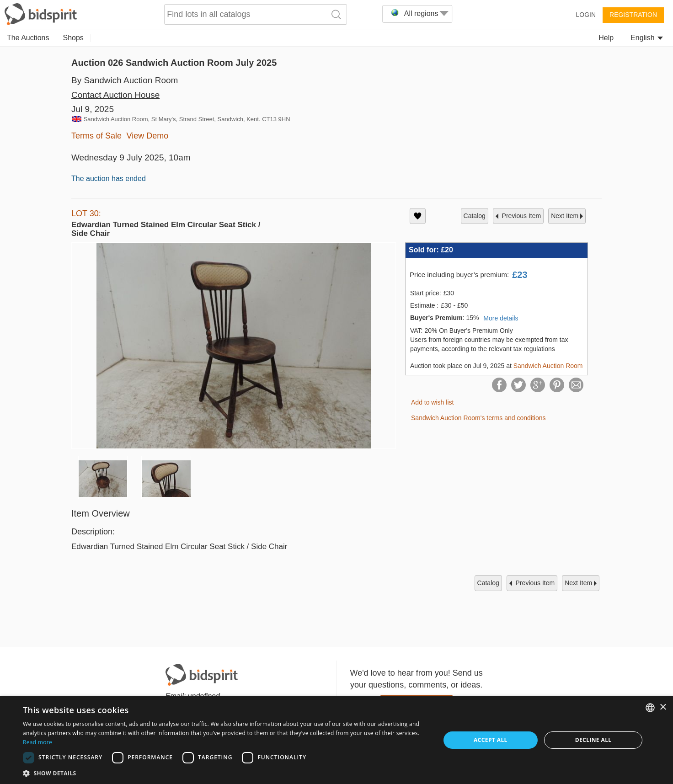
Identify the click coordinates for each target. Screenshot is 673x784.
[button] (225, 773)
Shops (73, 38)
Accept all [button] (491, 740)
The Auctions (28, 38)
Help (606, 38)
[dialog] (336, 740)
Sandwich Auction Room (548, 366)
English (647, 38)
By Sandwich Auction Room (125, 80)
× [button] (663, 707)
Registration (633, 15)
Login (586, 15)
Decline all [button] (593, 740)
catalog (475, 216)
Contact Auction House (115, 95)
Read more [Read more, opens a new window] (37, 742)
